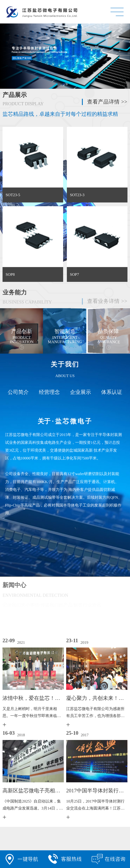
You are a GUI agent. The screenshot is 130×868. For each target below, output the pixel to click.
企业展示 (78, 392)
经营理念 (47, 392)
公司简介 (16, 392)
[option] (64, 331)
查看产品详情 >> (107, 102)
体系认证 (109, 392)
